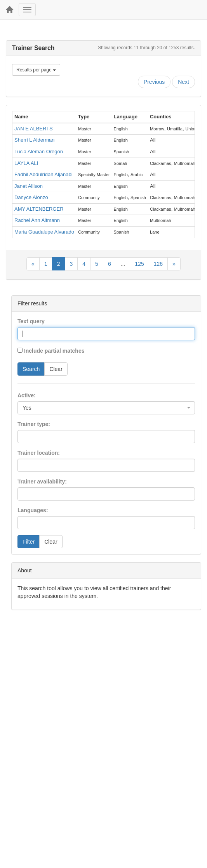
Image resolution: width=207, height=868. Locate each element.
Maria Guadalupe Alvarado (44, 232)
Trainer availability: (42, 482)
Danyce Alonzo (31, 197)
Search (31, 369)
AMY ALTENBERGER (39, 209)
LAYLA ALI (26, 163)
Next (184, 82)
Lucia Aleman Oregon (39, 152)
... (123, 264)
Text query (31, 321)
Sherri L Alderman (35, 140)
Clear (56, 369)
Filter (29, 542)
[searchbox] (31, 437)
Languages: (33, 510)
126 (158, 264)
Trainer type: (34, 424)
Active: (27, 395)
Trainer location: (39, 453)
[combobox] (106, 408)
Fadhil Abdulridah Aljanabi (43, 174)
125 (139, 264)
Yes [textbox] (27, 408)
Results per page (36, 70)
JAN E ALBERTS (34, 129)
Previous (154, 82)
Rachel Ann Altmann (37, 220)
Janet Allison (29, 186)
